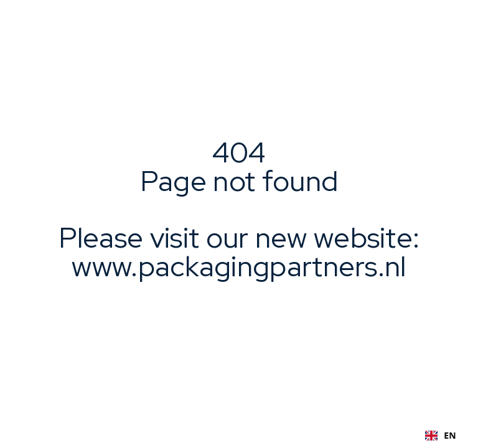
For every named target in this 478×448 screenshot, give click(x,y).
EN (441, 435)
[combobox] (441, 436)
